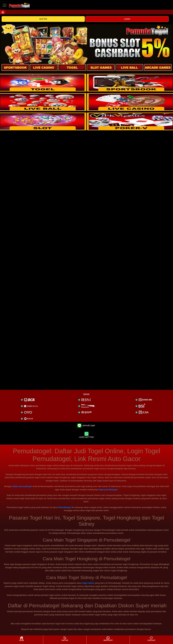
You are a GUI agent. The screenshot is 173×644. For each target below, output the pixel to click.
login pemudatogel (108, 490)
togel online (88, 583)
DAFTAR (43, 19)
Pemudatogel (64, 507)
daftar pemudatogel (22, 486)
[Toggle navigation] (5, 5)
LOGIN (127, 19)
